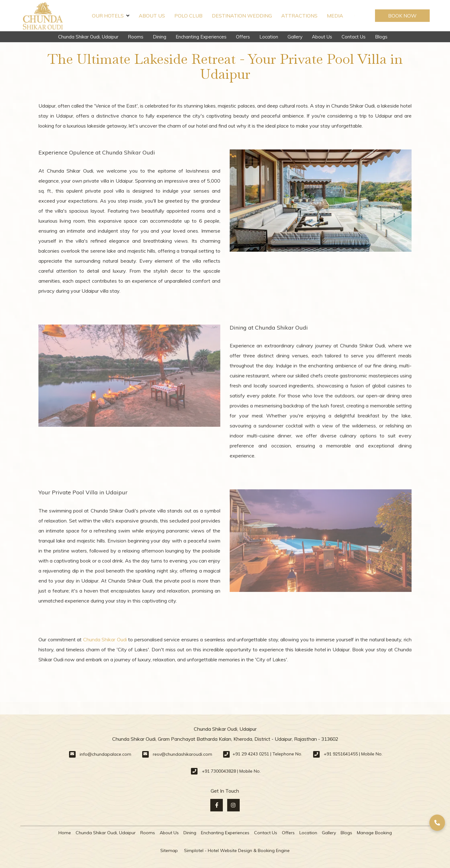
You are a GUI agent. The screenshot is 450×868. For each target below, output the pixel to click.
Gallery (295, 37)
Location (269, 37)
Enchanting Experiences (201, 37)
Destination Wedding (242, 16)
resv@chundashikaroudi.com (182, 754)
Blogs (381, 37)
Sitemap (169, 850)
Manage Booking (374, 833)
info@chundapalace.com (105, 754)
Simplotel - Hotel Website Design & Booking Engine (237, 850)
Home (65, 833)
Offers (243, 37)
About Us (152, 16)
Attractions (299, 16)
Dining (160, 37)
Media (335, 16)
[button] (437, 823)
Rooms (136, 37)
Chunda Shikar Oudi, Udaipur (88, 37)
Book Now (402, 16)
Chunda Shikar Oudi (105, 639)
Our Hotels (111, 16)
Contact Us (354, 37)
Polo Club (188, 16)
